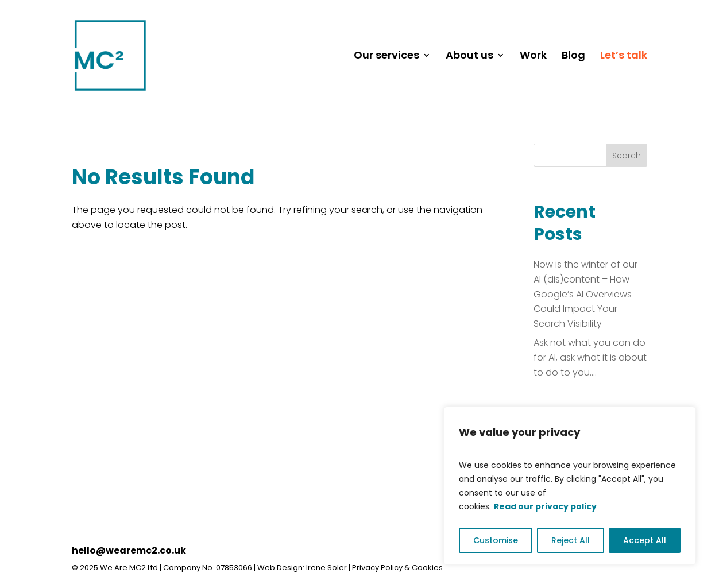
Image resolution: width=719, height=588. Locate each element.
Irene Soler (326, 568)
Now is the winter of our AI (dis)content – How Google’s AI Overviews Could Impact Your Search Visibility (585, 294)
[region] (570, 486)
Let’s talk (624, 57)
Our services (386, 57)
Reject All (571, 540)
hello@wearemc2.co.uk (129, 550)
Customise (496, 540)
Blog (573, 57)
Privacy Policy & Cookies (397, 568)
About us (469, 57)
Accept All (645, 540)
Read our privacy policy (545, 506)
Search (627, 156)
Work (533, 57)
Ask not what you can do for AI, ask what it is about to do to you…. (590, 357)
